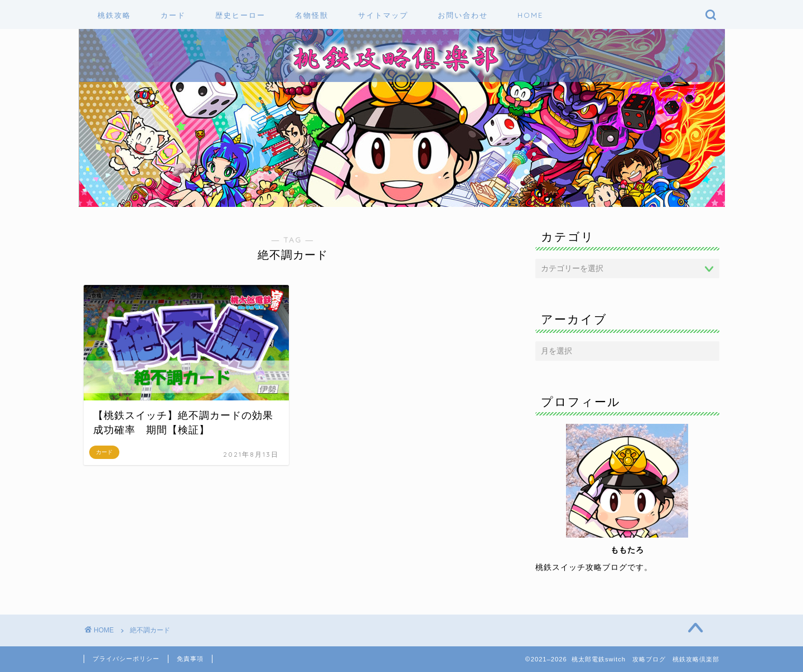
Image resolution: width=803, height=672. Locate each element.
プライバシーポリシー (126, 659)
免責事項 (190, 659)
